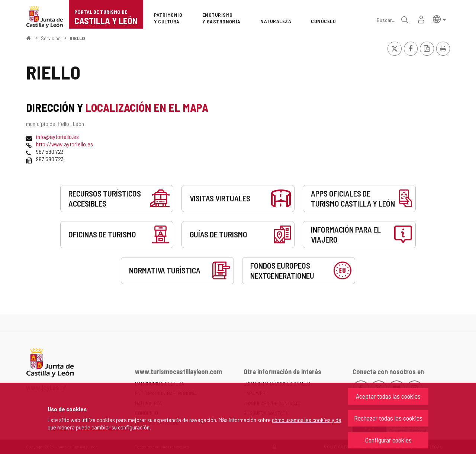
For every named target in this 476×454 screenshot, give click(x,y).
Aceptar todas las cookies (388, 396)
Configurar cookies (388, 440)
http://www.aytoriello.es (65, 144)
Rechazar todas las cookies (388, 418)
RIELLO (77, 38)
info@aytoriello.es (57, 137)
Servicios (51, 38)
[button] (439, 19)
